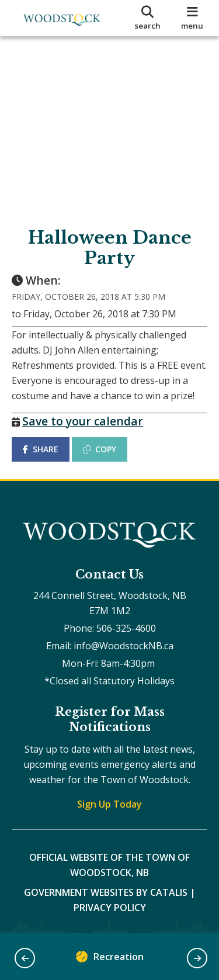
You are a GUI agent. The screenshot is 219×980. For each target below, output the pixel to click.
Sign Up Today (109, 804)
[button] (25, 958)
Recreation (110, 959)
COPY (100, 449)
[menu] (192, 18)
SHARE (41, 449)
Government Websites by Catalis (106, 892)
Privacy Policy (110, 908)
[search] (148, 18)
